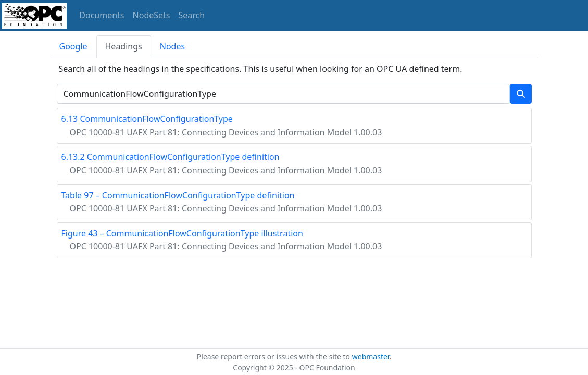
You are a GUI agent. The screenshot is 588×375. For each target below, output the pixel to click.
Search (192, 15)
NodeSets (152, 15)
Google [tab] (73, 46)
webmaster (371, 357)
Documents (102, 15)
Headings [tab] (124, 46)
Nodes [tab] (172, 46)
